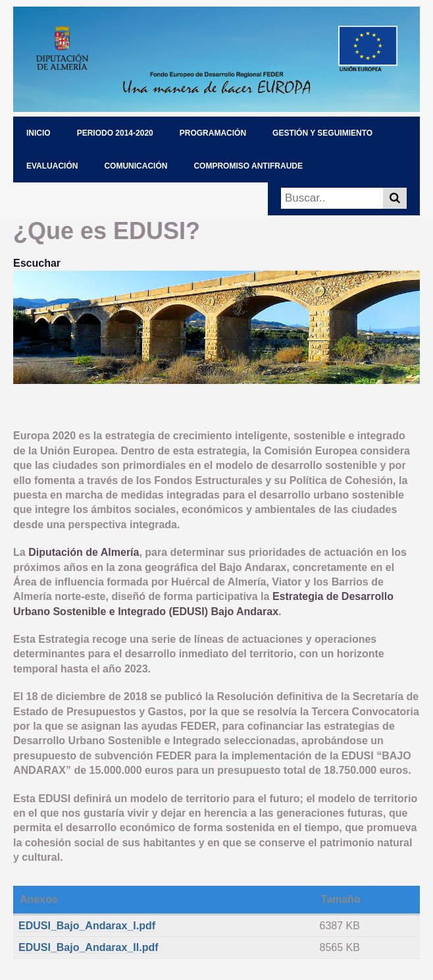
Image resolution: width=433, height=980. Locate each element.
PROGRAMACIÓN (213, 133)
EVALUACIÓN (52, 166)
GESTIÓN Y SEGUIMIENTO (322, 133)
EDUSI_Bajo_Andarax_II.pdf (89, 947)
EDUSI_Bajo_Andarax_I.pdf (87, 926)
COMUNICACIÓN (136, 166)
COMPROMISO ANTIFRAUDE (248, 166)
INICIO (38, 133)
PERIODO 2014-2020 (115, 133)
